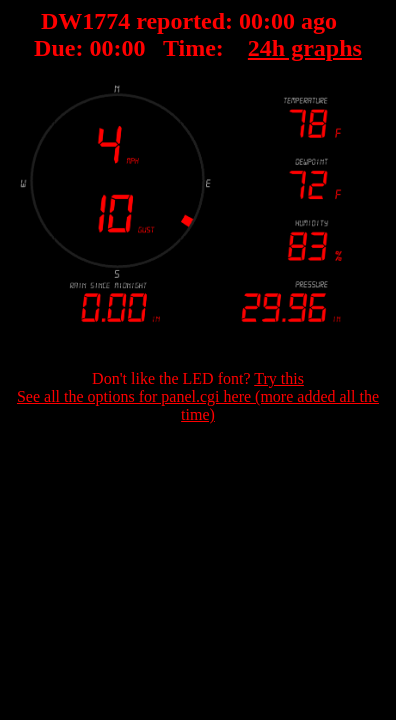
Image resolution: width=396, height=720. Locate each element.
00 (251, 21)
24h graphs (305, 48)
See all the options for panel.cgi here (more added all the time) (198, 405)
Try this (279, 378)
